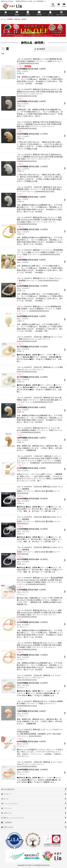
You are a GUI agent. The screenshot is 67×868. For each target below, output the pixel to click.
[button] (53, 5)
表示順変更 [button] (40, 49)
